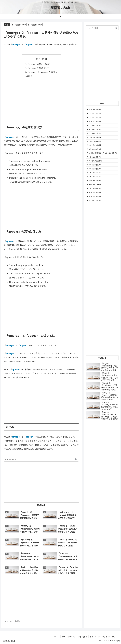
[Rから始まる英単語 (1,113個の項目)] (102, 129)
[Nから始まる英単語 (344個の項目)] (102, 177)
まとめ (30, 76)
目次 (38, 59)
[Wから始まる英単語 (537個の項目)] (102, 161)
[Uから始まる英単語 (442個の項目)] (102, 173)
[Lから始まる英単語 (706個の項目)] (110, 153)
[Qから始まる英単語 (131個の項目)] (102, 189)
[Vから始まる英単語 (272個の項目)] (102, 181)
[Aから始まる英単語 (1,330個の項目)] (102, 121)
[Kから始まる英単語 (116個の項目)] (102, 192)
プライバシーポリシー (110, 637)
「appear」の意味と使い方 (38, 68)
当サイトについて (68, 637)
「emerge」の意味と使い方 (38, 64)
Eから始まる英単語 (35, 25)
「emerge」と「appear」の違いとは (42, 72)
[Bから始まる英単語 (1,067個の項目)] (102, 133)
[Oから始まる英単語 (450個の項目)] (102, 169)
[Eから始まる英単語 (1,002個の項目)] (102, 137)
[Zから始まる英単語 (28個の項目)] (102, 200)
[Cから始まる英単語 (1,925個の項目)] (102, 113)
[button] (76, 459)
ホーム (57, 637)
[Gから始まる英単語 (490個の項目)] (102, 165)
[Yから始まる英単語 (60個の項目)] (102, 196)
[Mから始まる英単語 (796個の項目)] (102, 149)
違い (7, 25)
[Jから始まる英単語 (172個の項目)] (102, 185)
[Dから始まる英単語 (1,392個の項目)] (102, 117)
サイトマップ (95, 637)
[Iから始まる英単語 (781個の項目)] (94, 153)
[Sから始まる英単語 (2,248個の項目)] (102, 110)
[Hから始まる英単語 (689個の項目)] (102, 157)
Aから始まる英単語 (19, 25)
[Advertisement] (41, 100)
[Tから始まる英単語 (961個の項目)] (102, 145)
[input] (41, 459)
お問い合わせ (82, 637)
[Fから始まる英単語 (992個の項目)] (102, 141)
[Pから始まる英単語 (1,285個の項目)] (102, 125)
